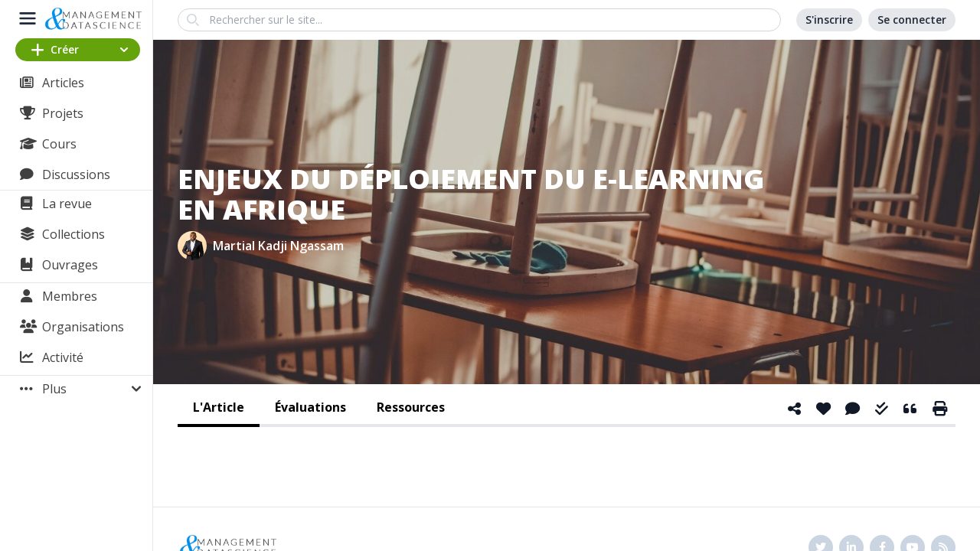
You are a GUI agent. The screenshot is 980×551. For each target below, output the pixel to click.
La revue (67, 204)
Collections (73, 234)
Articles (63, 83)
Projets (63, 113)
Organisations (83, 327)
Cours (59, 144)
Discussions (76, 174)
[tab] (219, 409)
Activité (63, 357)
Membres (70, 296)
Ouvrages (70, 265)
